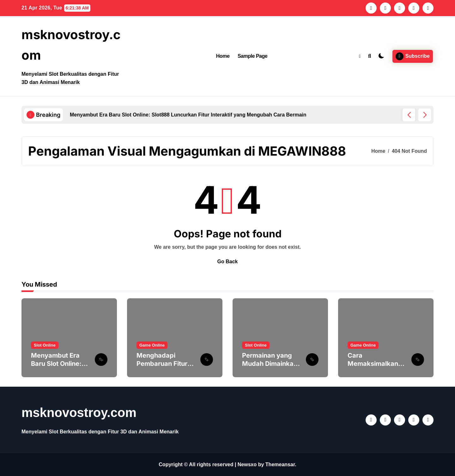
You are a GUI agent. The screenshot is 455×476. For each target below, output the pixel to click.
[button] (425, 115)
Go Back (228, 262)
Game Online (152, 345)
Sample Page (252, 56)
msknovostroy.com (79, 413)
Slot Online (45, 345)
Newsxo (247, 464)
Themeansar (280, 464)
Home (223, 56)
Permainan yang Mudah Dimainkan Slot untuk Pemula (270, 364)
